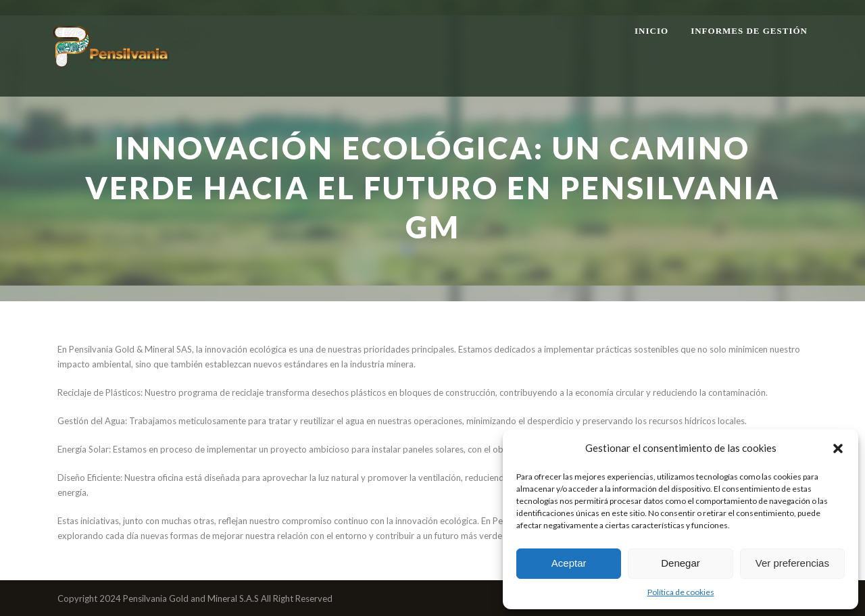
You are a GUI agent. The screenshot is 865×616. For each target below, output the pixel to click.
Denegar (681, 563)
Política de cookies (681, 592)
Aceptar (569, 563)
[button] (838, 448)
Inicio (651, 31)
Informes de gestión (749, 31)
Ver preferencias (792, 563)
